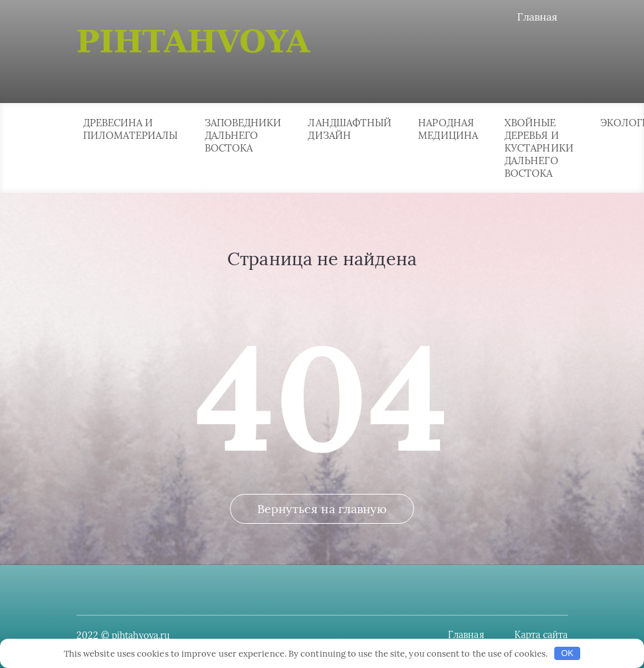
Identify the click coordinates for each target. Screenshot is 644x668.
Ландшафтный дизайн (350, 129)
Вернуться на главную (322, 509)
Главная (538, 17)
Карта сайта (541, 635)
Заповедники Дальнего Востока (243, 135)
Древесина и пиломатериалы (131, 129)
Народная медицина (448, 129)
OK (567, 653)
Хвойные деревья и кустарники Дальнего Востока (539, 148)
